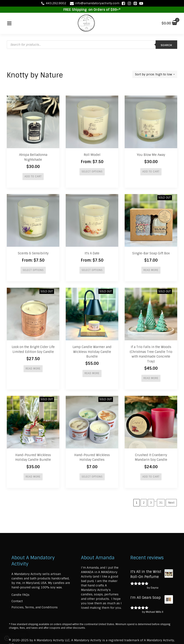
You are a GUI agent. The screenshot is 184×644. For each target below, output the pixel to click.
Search (166, 45)
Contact (17, 601)
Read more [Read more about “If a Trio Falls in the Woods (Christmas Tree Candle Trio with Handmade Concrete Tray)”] (151, 378)
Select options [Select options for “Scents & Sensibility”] (33, 270)
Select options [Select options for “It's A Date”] (92, 270)
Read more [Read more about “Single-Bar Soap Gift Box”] (151, 270)
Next (171, 503)
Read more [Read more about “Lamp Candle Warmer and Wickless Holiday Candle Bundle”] (92, 373)
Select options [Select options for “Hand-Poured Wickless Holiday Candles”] (92, 477)
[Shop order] (155, 74)
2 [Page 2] (144, 503)
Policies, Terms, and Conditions (35, 607)
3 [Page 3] (151, 503)
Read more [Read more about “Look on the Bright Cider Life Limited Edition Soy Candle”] (33, 369)
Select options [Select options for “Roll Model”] (92, 172)
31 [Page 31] (161, 503)
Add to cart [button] (33, 176)
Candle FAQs (20, 595)
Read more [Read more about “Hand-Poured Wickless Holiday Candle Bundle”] (33, 477)
